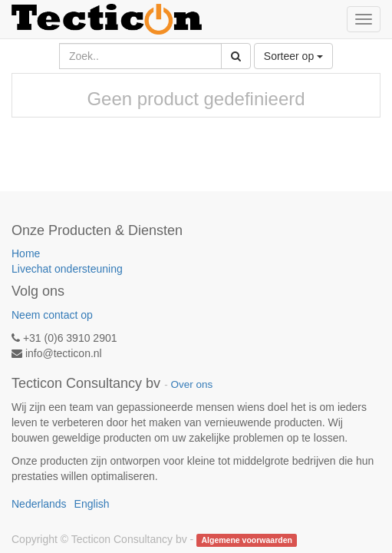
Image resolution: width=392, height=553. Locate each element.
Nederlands (39, 504)
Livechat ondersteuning (67, 269)
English (92, 504)
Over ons (191, 384)
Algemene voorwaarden (246, 540)
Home (26, 253)
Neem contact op (52, 315)
